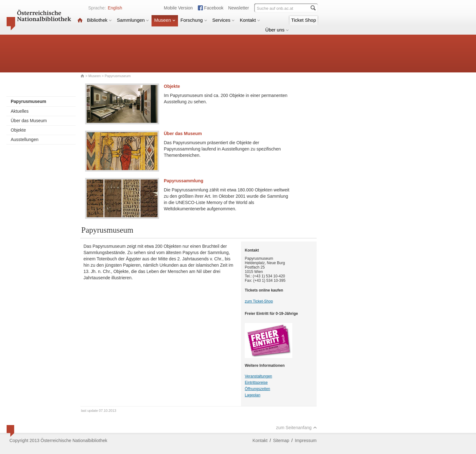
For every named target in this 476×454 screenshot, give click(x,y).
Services (224, 20)
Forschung (194, 20)
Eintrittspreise (256, 383)
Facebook (214, 8)
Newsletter (238, 8)
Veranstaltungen (258, 376)
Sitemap (281, 440)
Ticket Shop (304, 20)
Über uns (277, 30)
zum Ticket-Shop (259, 301)
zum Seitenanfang (296, 428)
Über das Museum (29, 121)
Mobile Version (178, 8)
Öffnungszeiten (258, 389)
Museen (165, 20)
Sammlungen (133, 20)
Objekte (18, 130)
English (115, 8)
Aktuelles (20, 111)
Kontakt (250, 20)
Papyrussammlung (184, 181)
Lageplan (252, 395)
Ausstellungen (25, 139)
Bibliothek (99, 20)
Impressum (306, 440)
